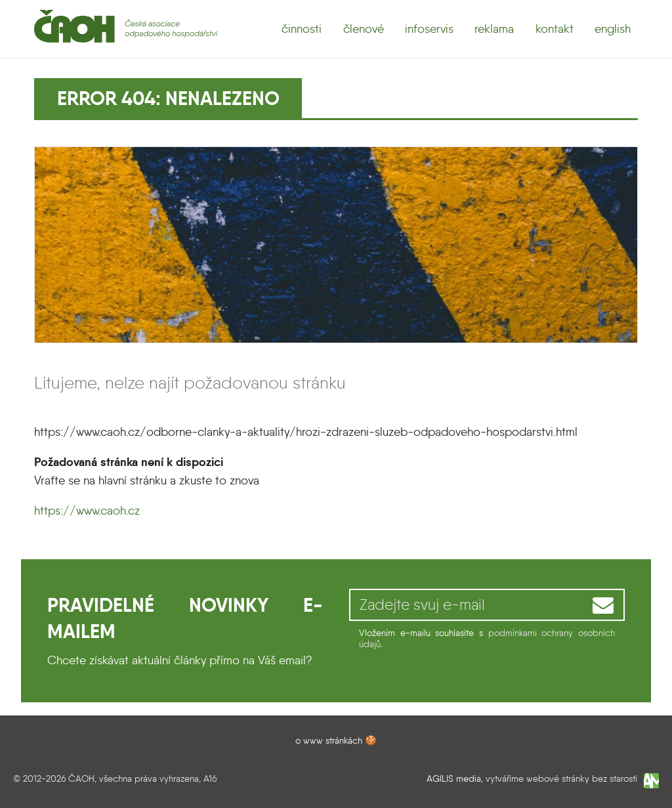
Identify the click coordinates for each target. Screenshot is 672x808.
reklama (494, 29)
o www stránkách (329, 740)
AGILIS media (454, 778)
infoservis (429, 29)
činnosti (302, 29)
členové (364, 29)
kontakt (555, 29)
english (613, 29)
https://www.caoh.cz (87, 511)
